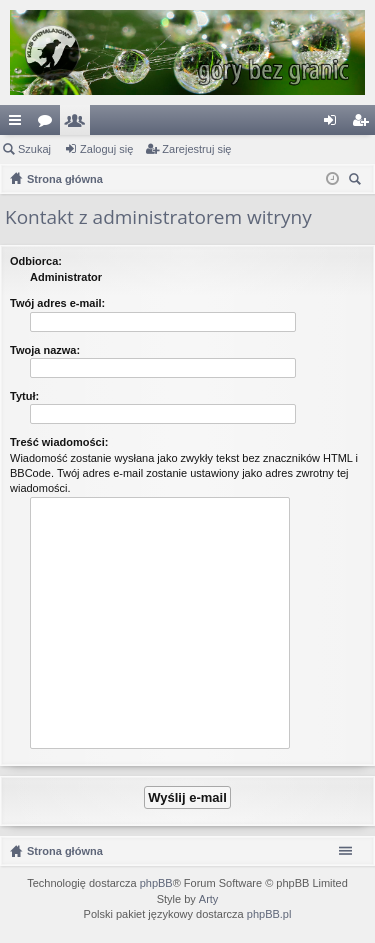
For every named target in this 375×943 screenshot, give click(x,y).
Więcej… (19, 124)
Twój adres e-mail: (57, 303)
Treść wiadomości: (59, 442)
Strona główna (65, 851)
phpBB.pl (269, 914)
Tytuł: (24, 396)
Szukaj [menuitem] (357, 181)
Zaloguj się (106, 149)
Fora (49, 124)
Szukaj (34, 149)
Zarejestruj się (196, 149)
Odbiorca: (36, 261)
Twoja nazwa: (45, 350)
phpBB (156, 883)
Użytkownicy (79, 124)
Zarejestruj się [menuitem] (364, 124)
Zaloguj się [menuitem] (334, 124)
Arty (209, 899)
